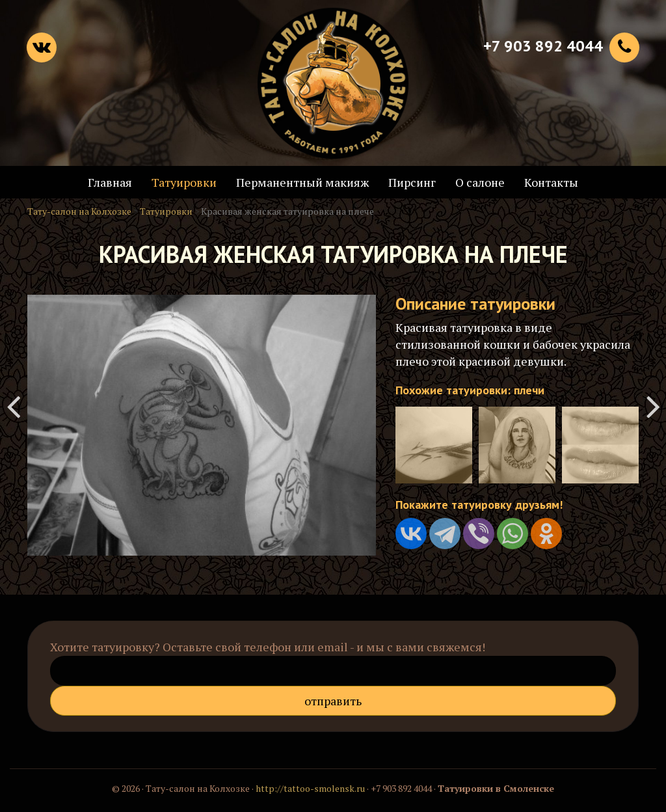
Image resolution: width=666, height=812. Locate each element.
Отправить (333, 701)
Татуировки (184, 182)
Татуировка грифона (653, 406)
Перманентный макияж (302, 182)
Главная (110, 182)
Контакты (551, 182)
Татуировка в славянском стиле (13, 406)
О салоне (480, 182)
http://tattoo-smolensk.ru (310, 788)
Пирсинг (412, 182)
